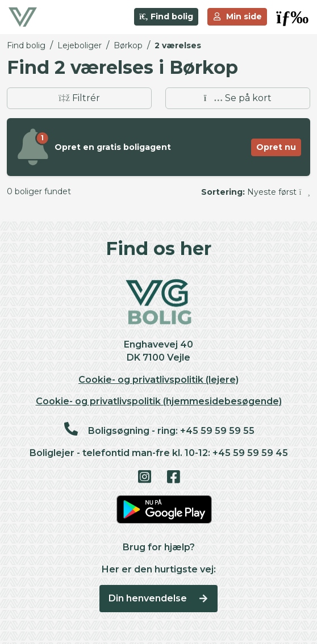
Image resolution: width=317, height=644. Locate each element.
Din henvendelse (159, 598)
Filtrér (79, 98)
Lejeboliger (80, 45)
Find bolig (166, 16)
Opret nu (276, 147)
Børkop (128, 45)
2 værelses (178, 45)
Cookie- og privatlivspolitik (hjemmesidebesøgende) (159, 401)
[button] (292, 17)
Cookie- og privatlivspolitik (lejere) (158, 380)
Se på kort (238, 98)
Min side (237, 16)
